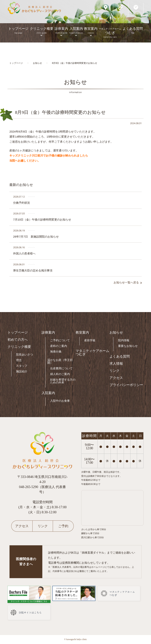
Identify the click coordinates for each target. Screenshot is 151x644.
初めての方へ (18, 340)
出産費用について (61, 368)
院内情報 (124, 340)
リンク (115, 371)
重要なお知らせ (128, 346)
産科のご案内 (59, 346)
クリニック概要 (41, 30)
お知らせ (116, 332)
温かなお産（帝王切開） (60, 361)
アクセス (116, 378)
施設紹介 (22, 371)
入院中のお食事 (60, 401)
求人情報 (116, 364)
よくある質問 (133, 30)
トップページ (18, 30)
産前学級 (90, 340)
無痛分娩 (56, 351)
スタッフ (22, 366)
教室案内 (91, 30)
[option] (75, 21)
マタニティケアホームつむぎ (92, 353)
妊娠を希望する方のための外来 (63, 381)
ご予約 (63, 526)
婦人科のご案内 (60, 374)
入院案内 (76, 30)
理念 (19, 360)
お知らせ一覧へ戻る (126, 282)
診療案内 (61, 30)
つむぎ (110, 33)
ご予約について (60, 340)
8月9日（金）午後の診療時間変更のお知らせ (60, 112)
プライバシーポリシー (126, 385)
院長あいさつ (25, 354)
